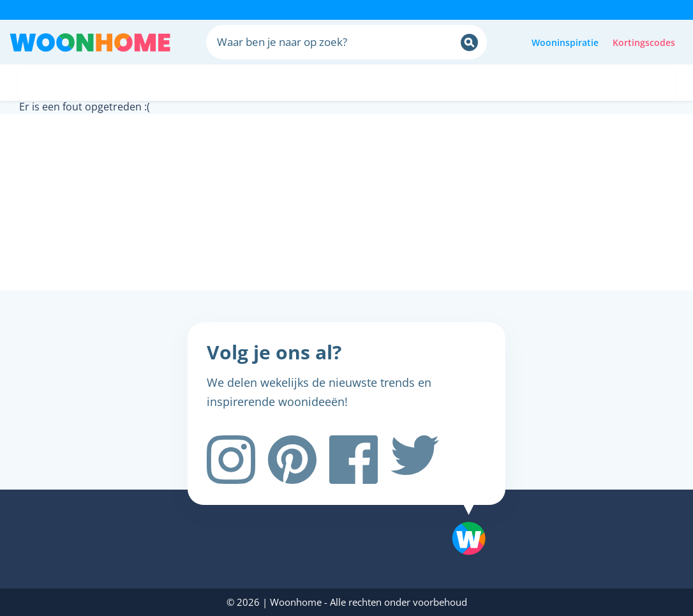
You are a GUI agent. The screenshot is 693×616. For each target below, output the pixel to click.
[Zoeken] (469, 42)
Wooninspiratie (565, 42)
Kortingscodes (644, 42)
